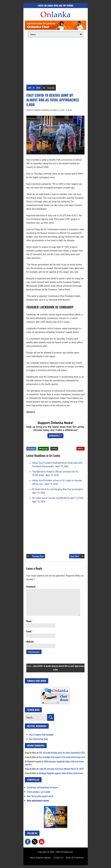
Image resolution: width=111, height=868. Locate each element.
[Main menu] (56, 34)
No (44, 88)
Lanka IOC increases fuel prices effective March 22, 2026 (61, 769)
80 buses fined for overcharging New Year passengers (58, 489)
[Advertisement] (56, 61)
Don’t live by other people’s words (40, 796)
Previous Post (38, 556)
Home (29, 666)
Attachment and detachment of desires (42, 787)
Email (29, 631)
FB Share (31, 449)
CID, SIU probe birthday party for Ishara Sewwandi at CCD (62, 753)
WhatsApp (43, 449)
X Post (54, 449)
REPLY (81, 449)
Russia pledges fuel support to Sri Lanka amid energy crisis (62, 757)
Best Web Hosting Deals (39, 739)
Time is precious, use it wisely (39, 792)
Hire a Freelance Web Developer (42, 734)
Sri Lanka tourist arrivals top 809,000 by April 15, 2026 (58, 498)
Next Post (75, 556)
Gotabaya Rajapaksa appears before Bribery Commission (61, 773)
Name (30, 621)
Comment (51, 88)
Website (30, 642)
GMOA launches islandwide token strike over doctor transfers (54, 763)
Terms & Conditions (75, 858)
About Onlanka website (40, 858)
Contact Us (58, 858)
